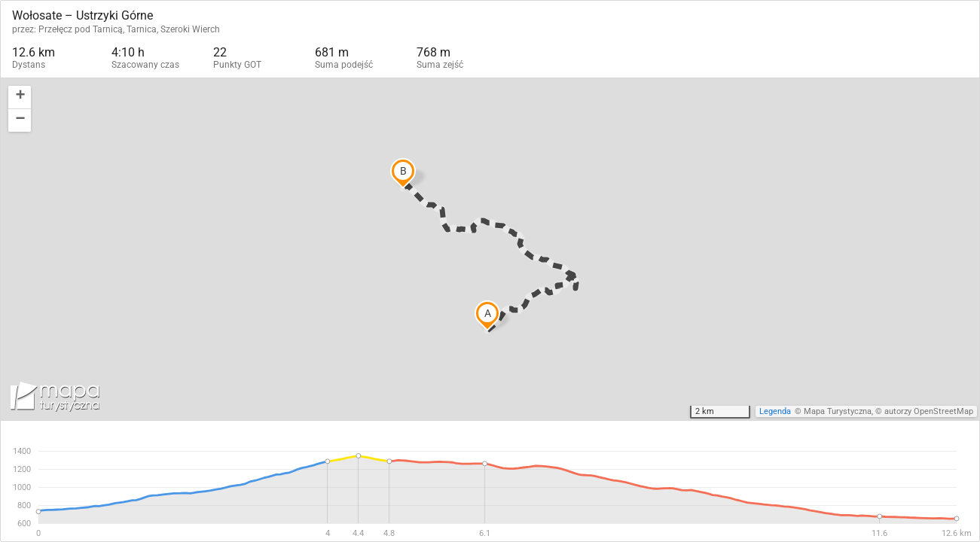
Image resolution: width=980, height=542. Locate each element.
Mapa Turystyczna (838, 411)
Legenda (775, 411)
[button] (20, 97)
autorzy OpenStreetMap (929, 411)
